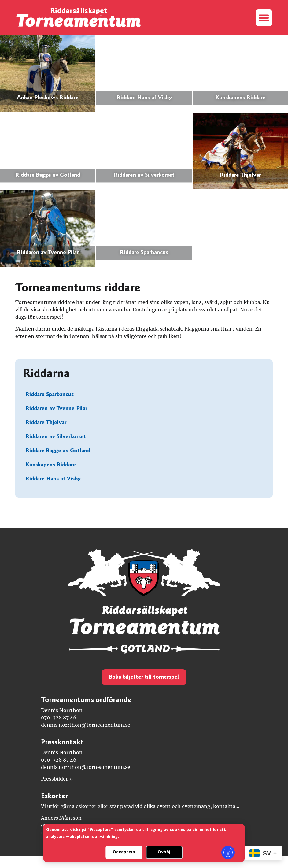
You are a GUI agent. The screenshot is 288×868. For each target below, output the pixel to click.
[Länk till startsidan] (79, 20)
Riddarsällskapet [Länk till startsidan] (79, 11)
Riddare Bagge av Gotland (58, 451)
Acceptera (124, 852)
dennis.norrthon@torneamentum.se (86, 725)
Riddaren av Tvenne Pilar (56, 409)
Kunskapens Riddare (51, 465)
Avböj (164, 852)
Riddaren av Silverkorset (56, 437)
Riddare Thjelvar (46, 423)
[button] (264, 18)
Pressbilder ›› (57, 779)
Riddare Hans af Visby (53, 479)
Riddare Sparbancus (50, 395)
